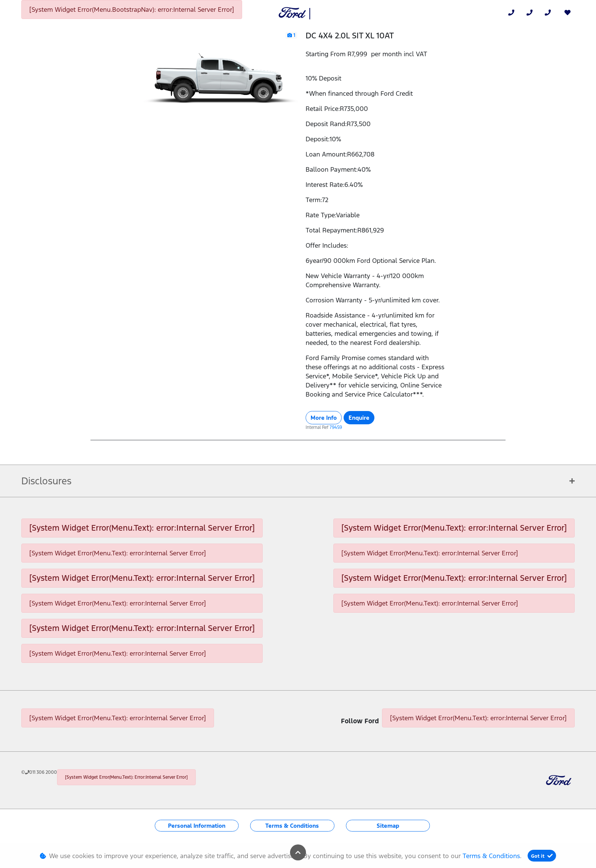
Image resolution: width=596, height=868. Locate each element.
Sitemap (388, 826)
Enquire (359, 418)
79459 (336, 427)
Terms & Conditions (292, 826)
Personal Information (197, 826)
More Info (324, 418)
